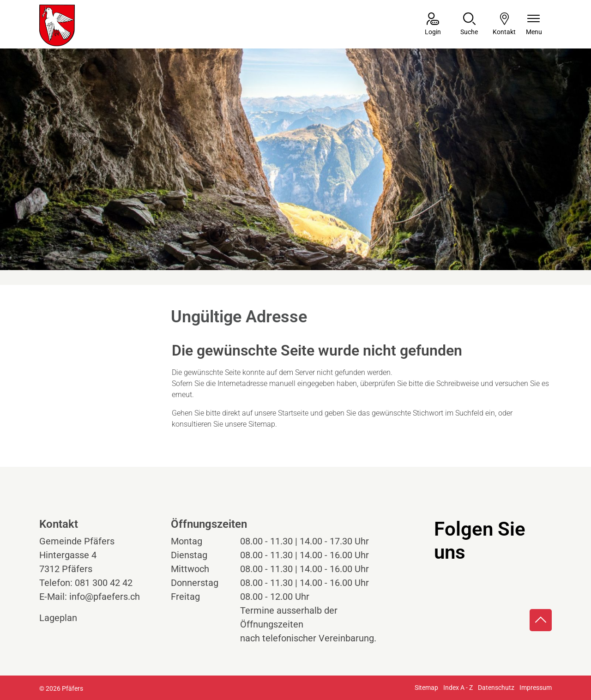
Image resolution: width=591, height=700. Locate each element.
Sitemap (426, 688)
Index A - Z (458, 688)
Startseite (293, 413)
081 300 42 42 (104, 583)
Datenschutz (496, 688)
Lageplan (67, 618)
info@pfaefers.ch (105, 597)
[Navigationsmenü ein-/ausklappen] (534, 25)
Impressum (536, 688)
